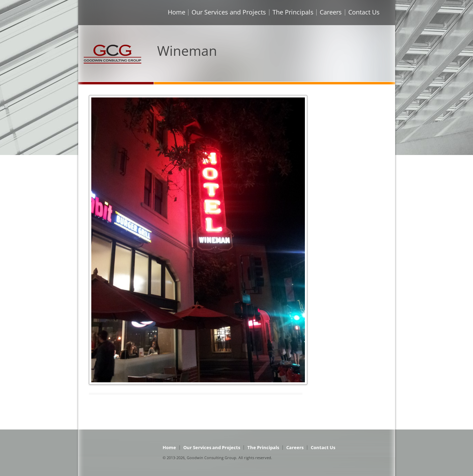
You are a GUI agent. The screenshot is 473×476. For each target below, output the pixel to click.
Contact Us (364, 12)
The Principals (293, 12)
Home (177, 12)
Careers (331, 12)
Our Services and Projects (229, 12)
